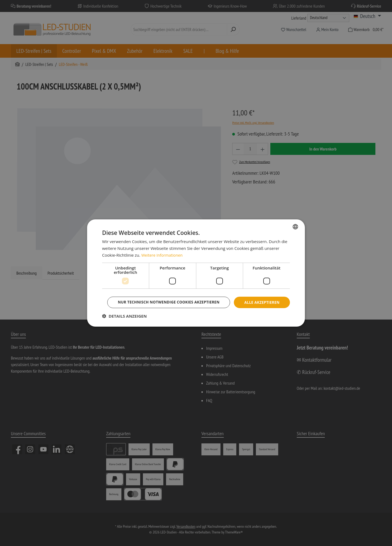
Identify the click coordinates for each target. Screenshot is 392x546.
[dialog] (196, 273)
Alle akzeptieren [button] (197, 295)
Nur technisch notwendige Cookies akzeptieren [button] (197, 310)
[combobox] (295, 219)
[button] (124, 324)
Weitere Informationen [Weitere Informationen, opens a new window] (163, 247)
